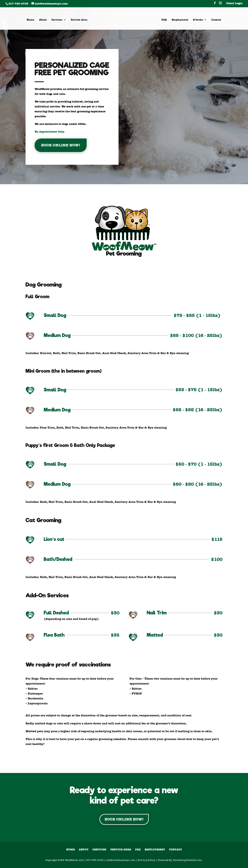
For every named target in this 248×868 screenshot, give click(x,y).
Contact (216, 20)
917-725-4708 (95, 860)
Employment (180, 20)
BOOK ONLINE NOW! (61, 145)
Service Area (79, 20)
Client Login (234, 4)
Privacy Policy (147, 860)
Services (57, 20)
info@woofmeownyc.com (121, 860)
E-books (198, 20)
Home (30, 20)
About (43, 20)
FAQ (164, 20)
